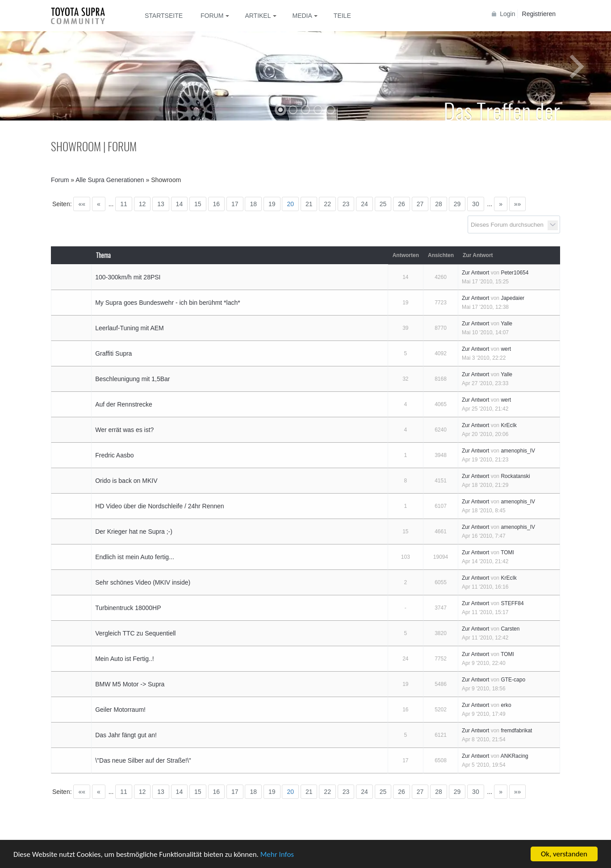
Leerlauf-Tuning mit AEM (130, 328)
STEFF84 (512, 603)
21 (309, 204)
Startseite (164, 16)
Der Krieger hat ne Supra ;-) (134, 532)
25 (383, 204)
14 (180, 204)
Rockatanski (515, 476)
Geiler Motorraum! (120, 710)
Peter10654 (515, 273)
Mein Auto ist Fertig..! (125, 659)
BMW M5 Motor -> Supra (130, 684)
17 (235, 204)
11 (124, 204)
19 (272, 204)
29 (457, 204)
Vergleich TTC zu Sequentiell (135, 633)
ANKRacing (515, 756)
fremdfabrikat (516, 731)
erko (506, 705)
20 (290, 204)
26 (402, 204)
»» (518, 204)
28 (439, 204)
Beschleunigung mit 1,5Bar (132, 379)
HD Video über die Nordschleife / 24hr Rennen (159, 506)
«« (82, 204)
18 (253, 204)
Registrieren (539, 14)
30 (476, 204)
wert (506, 349)
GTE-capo (513, 680)
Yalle (506, 324)
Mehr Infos (277, 854)
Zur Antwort (475, 273)
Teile (342, 16)
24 (364, 204)
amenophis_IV (518, 451)
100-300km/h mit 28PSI (128, 277)
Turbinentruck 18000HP (128, 608)
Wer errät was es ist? (124, 430)
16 (217, 204)
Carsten (510, 629)
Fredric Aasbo (114, 455)
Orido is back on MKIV (126, 481)
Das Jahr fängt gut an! (126, 735)
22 (327, 204)
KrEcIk (508, 425)
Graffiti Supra (113, 353)
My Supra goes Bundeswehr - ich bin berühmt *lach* (168, 303)
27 (420, 204)
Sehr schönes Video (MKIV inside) (143, 582)
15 (198, 204)
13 (161, 204)
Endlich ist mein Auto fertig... (135, 557)
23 (346, 204)
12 (142, 204)
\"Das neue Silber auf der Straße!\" (143, 760)
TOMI (507, 552)
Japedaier (513, 298)
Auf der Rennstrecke (124, 404)
